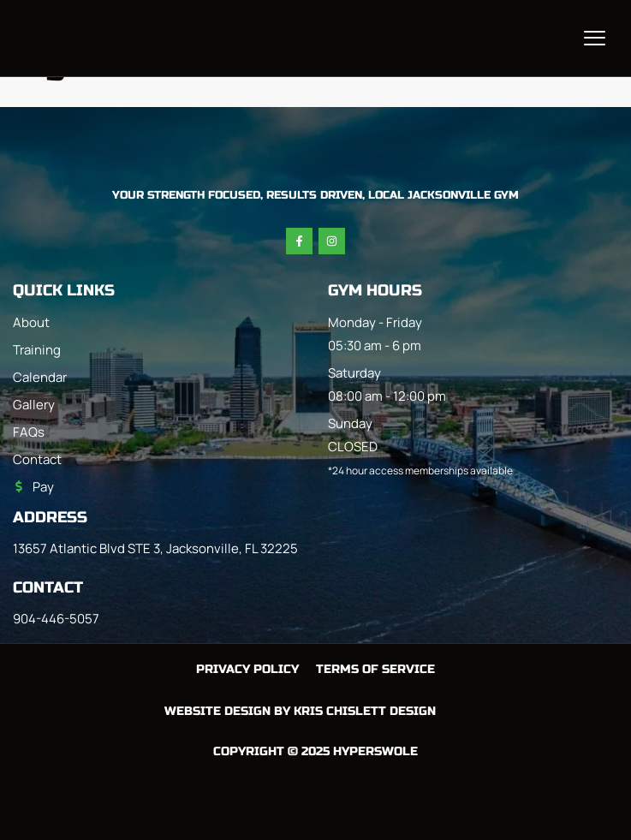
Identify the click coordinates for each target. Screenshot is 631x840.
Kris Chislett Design (365, 711)
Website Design (217, 711)
